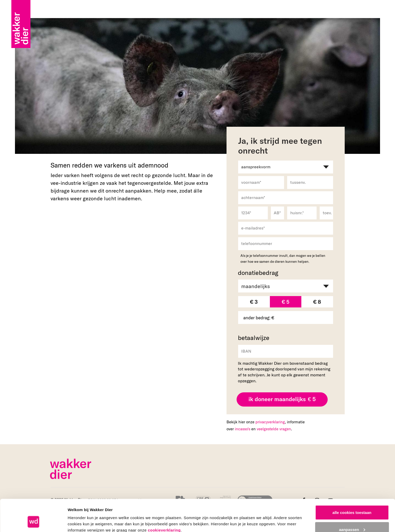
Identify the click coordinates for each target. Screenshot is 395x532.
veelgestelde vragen (274, 429)
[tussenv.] (310, 182)
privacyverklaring (270, 422)
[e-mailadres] (286, 228)
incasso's (243, 429)
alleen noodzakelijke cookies (352, 518)
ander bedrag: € (259, 317)
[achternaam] (286, 198)
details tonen (80, 516)
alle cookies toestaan (352, 484)
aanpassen (352, 501)
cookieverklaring (164, 502)
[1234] (253, 213)
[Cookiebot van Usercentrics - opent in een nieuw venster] (33, 522)
